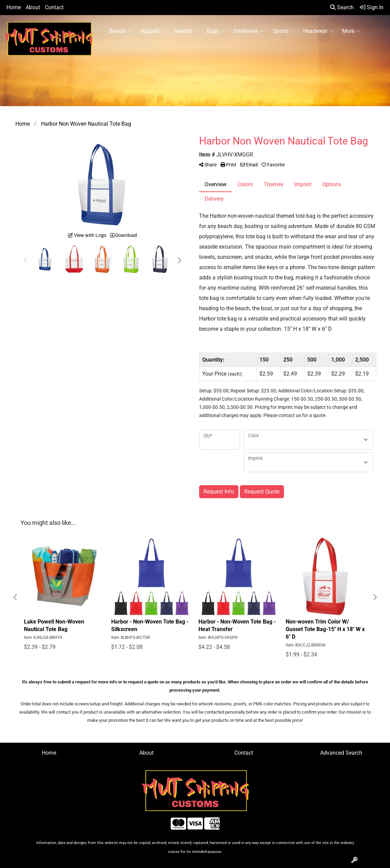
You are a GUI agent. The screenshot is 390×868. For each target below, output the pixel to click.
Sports (283, 31)
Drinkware (249, 31)
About (33, 7)
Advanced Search (341, 753)
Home (14, 7)
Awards (186, 31)
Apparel (153, 31)
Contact (54, 7)
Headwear (318, 31)
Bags (216, 31)
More (351, 31)
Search (342, 7)
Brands (120, 31)
